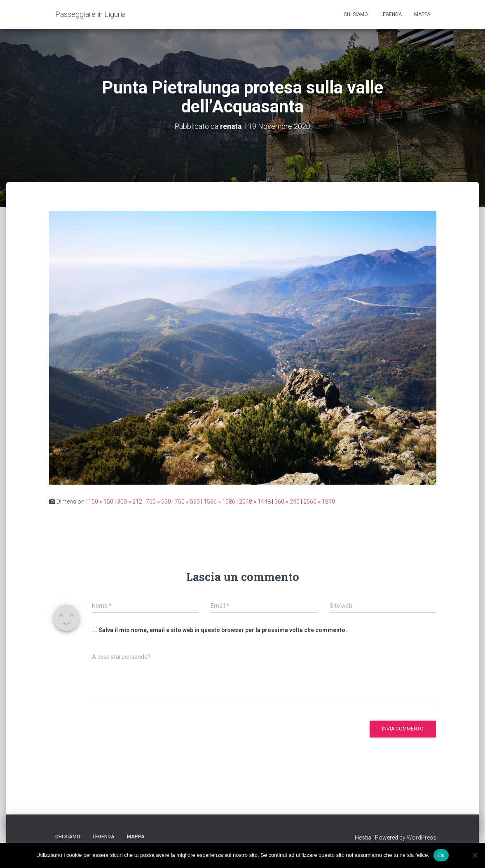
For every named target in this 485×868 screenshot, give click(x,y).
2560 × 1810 (319, 501)
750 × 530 (158, 501)
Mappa (422, 14)
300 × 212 (130, 501)
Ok (441, 855)
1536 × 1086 (219, 501)
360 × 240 (287, 501)
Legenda (391, 14)
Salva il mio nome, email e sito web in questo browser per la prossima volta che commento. (223, 630)
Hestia (363, 837)
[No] (475, 855)
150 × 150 (101, 501)
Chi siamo (356, 14)
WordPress (422, 837)
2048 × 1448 (255, 501)
